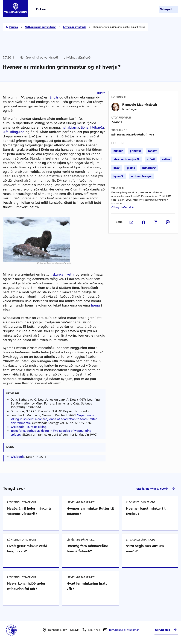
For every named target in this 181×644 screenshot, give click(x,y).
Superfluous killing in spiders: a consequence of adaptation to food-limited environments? (54, 419)
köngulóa (17, 132)
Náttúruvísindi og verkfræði (41, 27)
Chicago (116, 207)
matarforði (149, 168)
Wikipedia (17, 457)
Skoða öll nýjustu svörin (156, 489)
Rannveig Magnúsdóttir (140, 105)
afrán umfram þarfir (127, 159)
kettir (71, 274)
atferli (151, 159)
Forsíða (14, 27)
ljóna (85, 127)
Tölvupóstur (124, 630)
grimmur (135, 151)
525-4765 (94, 630)
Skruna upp (166, 630)
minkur (118, 151)
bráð (116, 168)
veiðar (166, 159)
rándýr (53, 97)
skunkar (59, 274)
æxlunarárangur (141, 176)
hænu (95, 305)
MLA (131, 207)
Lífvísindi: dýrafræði (75, 27)
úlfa (6, 132)
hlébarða (97, 127)
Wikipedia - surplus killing (29, 427)
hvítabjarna (70, 127)
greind (131, 168)
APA (125, 207)
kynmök (119, 176)
